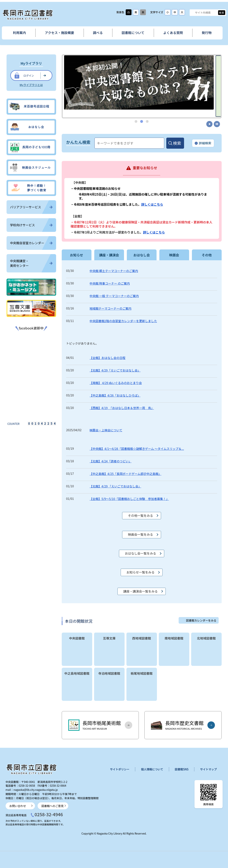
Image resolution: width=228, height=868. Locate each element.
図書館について (133, 33)
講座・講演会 (109, 255)
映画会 (174, 255)
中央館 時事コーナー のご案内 (110, 283)
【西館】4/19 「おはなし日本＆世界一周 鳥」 (122, 408)
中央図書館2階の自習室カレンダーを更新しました (123, 321)
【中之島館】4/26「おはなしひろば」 (115, 395)
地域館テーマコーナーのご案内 (111, 308)
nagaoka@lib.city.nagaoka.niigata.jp (36, 790)
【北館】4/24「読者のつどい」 (111, 461)
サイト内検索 (193, 13)
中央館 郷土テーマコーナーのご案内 (114, 271)
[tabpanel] (142, 82)
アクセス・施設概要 (60, 33)
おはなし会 (142, 255)
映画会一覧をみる (140, 534)
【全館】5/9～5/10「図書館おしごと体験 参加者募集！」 (129, 499)
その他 (207, 255)
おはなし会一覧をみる (140, 553)
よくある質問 (173, 33)
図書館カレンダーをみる (201, 620)
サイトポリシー (120, 769)
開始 (209, 124)
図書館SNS (182, 769)
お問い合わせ (18, 806)
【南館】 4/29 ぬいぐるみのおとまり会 (116, 383)
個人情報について (152, 769)
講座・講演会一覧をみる (140, 591)
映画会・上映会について (106, 430)
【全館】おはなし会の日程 (108, 358)
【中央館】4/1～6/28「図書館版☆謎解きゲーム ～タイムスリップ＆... (137, 449)
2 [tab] (142, 121)
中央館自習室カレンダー (31, 243)
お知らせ (76, 255)
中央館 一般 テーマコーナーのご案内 (114, 296)
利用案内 (19, 33)
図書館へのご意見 (52, 806)
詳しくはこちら (152, 204)
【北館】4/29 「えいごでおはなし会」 (115, 486)
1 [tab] (136, 121)
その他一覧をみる (140, 516)
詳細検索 (203, 143)
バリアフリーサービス (31, 207)
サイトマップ (208, 769)
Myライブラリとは (31, 85)
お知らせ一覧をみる (140, 572)
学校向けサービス (31, 225)
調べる (98, 33)
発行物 (207, 33)
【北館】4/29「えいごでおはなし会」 (115, 370)
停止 (217, 124)
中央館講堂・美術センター (31, 263)
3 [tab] (147, 121)
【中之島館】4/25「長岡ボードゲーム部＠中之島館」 (126, 474)
